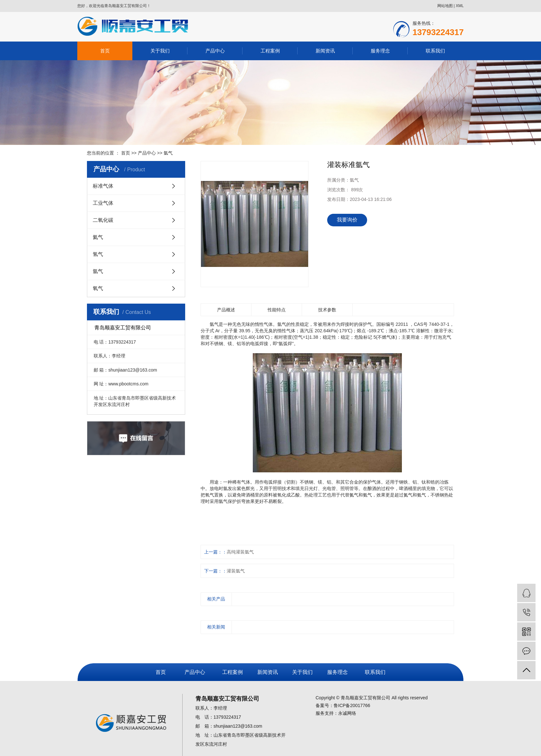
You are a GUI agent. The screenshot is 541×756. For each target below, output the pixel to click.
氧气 (98, 288)
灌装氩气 (236, 571)
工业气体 (103, 203)
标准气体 (103, 186)
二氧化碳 (103, 220)
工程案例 (270, 51)
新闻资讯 (325, 51)
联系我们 (435, 51)
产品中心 (215, 51)
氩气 (168, 153)
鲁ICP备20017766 (352, 705)
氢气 (98, 254)
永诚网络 (347, 713)
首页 (105, 51)
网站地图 (445, 6)
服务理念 (380, 51)
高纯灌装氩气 (240, 552)
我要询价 (347, 220)
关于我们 (160, 51)
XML (460, 6)
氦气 (98, 237)
